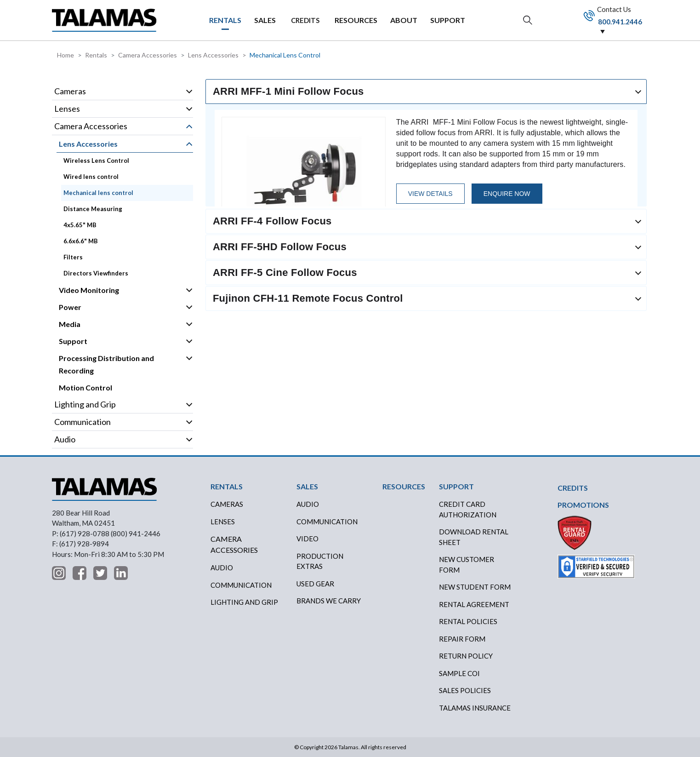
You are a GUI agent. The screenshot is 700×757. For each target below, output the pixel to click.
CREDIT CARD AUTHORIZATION (468, 509)
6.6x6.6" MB (81, 241)
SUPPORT (448, 20)
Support (73, 341)
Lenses (67, 109)
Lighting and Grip (85, 404)
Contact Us (615, 21)
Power (70, 307)
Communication (83, 422)
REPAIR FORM (462, 639)
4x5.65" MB (80, 225)
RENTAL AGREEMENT (474, 604)
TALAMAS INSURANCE (475, 708)
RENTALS (225, 20)
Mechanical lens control (98, 193)
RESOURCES (356, 20)
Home (65, 55)
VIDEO (307, 539)
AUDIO (308, 504)
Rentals (96, 55)
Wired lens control (91, 177)
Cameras (70, 91)
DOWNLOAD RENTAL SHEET (474, 537)
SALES (265, 20)
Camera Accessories (148, 55)
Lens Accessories (213, 55)
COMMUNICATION (327, 522)
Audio (65, 439)
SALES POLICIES (465, 690)
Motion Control (85, 387)
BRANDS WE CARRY (329, 601)
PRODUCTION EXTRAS (320, 561)
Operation (189, 92)
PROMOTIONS (583, 505)
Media (70, 324)
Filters (73, 257)
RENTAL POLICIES (468, 621)
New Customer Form (467, 565)
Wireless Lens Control (96, 161)
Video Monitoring (89, 290)
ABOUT (404, 20)
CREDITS (305, 20)
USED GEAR (315, 584)
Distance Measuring (93, 209)
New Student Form (475, 587)
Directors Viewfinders (96, 273)
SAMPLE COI (459, 673)
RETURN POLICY (466, 656)
